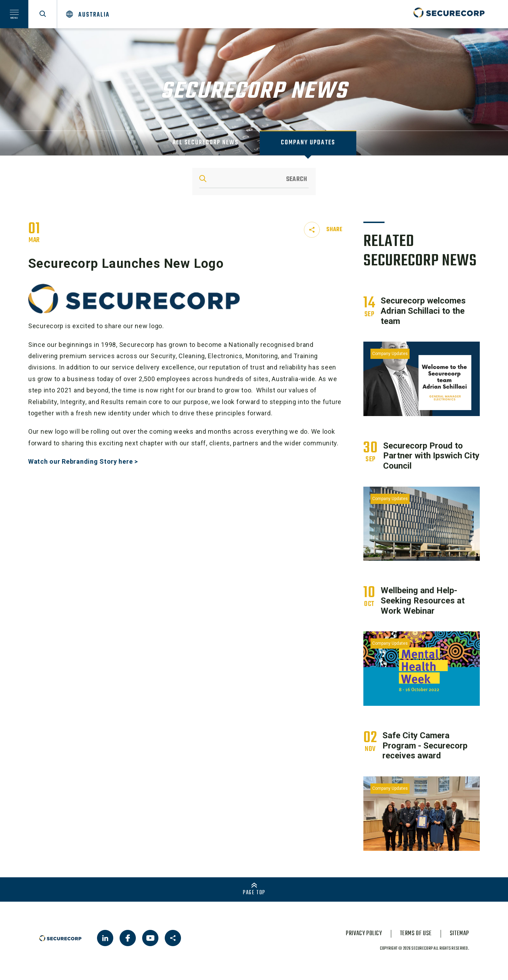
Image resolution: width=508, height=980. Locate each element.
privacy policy (364, 934)
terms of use (416, 934)
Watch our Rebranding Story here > (83, 461)
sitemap (459, 934)
